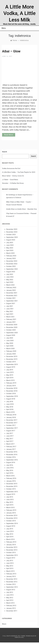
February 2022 (11, 288)
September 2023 (12, 237)
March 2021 (10, 317)
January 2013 (11, 576)
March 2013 (10, 571)
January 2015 (11, 513)
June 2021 (10, 309)
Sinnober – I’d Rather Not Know (13, 183)
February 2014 (11, 542)
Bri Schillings (11, 195)
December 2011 (12, 611)
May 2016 (10, 470)
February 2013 (11, 574)
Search (5, 152)
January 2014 (11, 545)
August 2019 (11, 367)
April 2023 (10, 250)
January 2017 (11, 449)
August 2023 (11, 240)
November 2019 (12, 359)
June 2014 (10, 531)
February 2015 (11, 510)
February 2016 (11, 478)
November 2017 (12, 423)
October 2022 (11, 266)
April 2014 (10, 537)
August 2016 (11, 462)
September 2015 (12, 492)
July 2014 (10, 529)
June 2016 (10, 468)
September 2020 (12, 333)
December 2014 (12, 515)
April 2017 (10, 441)
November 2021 (12, 296)
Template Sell (19, 637)
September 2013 (12, 555)
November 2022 (12, 264)
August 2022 (11, 272)
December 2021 (12, 293)
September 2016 (12, 460)
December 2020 (12, 325)
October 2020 (11, 330)
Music (4, 624)
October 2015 (11, 489)
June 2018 (10, 404)
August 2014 (11, 526)
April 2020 (10, 346)
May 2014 (10, 534)
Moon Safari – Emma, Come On (13, 176)
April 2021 (10, 314)
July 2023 (10, 243)
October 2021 (11, 298)
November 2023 (12, 232)
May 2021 (10, 311)
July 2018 (10, 402)
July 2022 (10, 274)
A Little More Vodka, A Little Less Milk (20, 13)
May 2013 (10, 566)
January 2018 (11, 417)
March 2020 (10, 349)
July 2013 (10, 561)
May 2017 (10, 439)
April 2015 (10, 505)
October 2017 (11, 425)
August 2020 (11, 335)
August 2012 (11, 590)
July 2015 (10, 497)
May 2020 (10, 343)
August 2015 (11, 494)
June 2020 (10, 341)
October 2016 (11, 457)
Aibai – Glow (11, 51)
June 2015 (10, 500)
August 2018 (11, 399)
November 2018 (12, 391)
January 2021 (11, 322)
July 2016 (10, 465)
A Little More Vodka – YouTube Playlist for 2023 (19, 172)
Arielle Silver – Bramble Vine (27, 209)
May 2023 (10, 248)
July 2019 (10, 370)
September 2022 (12, 269)
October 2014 (11, 521)
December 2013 (12, 547)
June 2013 (10, 563)
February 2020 (11, 351)
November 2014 (12, 518)
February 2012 (11, 606)
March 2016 (10, 476)
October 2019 (11, 362)
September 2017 (12, 428)
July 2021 (10, 306)
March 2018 (10, 412)
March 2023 (10, 253)
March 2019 (10, 380)
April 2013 (10, 568)
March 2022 (10, 285)
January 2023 (11, 258)
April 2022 (10, 282)
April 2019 (10, 378)
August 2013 (11, 558)
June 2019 (10, 372)
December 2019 (12, 356)
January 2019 (11, 386)
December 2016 (12, 452)
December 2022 (12, 261)
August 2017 (11, 431)
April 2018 (10, 409)
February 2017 (11, 447)
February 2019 (11, 383)
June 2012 (10, 595)
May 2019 (10, 375)
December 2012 (12, 579)
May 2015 (10, 502)
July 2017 (10, 433)
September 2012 (12, 587)
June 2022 (10, 277)
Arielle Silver (11, 209)
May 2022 (10, 280)
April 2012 (10, 600)
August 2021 (11, 303)
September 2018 (12, 396)
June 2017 (10, 436)
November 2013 (12, 550)
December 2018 (12, 388)
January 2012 (11, 608)
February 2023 (11, 256)
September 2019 (12, 364)
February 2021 (11, 319)
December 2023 (12, 229)
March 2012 (10, 603)
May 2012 (10, 598)
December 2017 (12, 420)
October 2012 (11, 584)
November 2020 (12, 327)
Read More (9, 135)
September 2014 (12, 523)
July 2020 (10, 338)
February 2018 (11, 415)
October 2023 (11, 235)
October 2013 (11, 553)
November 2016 (12, 455)
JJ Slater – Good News (10, 180)
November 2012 (12, 582)
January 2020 (11, 354)
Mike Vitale (10, 202)
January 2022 (11, 290)
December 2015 (12, 484)
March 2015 (10, 508)
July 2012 (10, 592)
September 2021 (12, 301)
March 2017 (10, 444)
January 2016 (11, 481)
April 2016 (10, 473)
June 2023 (10, 245)
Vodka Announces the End (11, 168)
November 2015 (12, 486)
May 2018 (10, 407)
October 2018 (11, 394)
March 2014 (10, 539)
